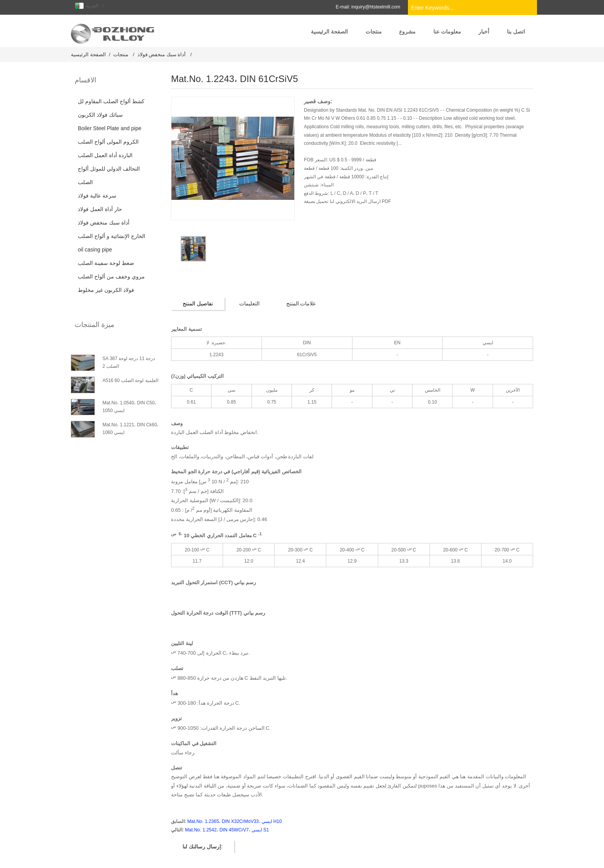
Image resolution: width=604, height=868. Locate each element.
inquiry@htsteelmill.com (376, 7)
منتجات (121, 54)
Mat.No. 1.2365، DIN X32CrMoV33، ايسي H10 (234, 821)
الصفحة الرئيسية (88, 54)
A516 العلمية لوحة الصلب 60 (130, 380)
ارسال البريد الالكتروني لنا (354, 201)
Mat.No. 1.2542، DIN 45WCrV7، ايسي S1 (227, 829)
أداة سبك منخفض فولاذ (162, 54)
